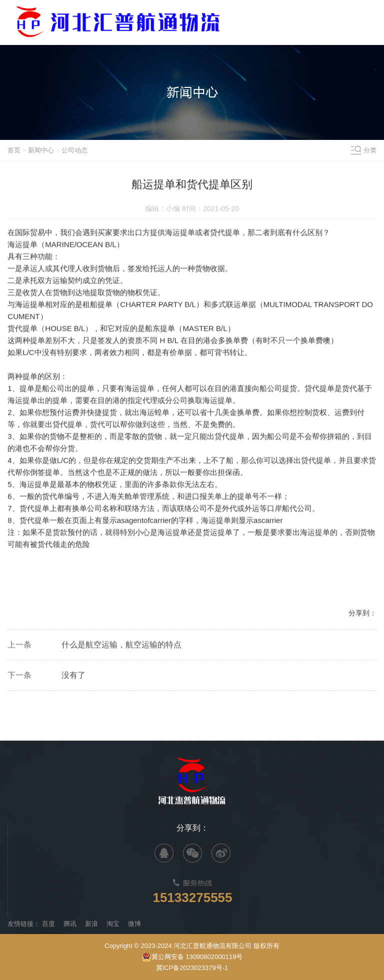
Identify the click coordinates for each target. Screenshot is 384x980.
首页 (14, 150)
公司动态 (74, 150)
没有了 (73, 676)
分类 (370, 150)
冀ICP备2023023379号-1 (192, 968)
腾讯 (70, 924)
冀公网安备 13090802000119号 (192, 957)
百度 (48, 924)
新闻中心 (41, 150)
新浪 (91, 924)
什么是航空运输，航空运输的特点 (121, 645)
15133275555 (192, 898)
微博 (134, 924)
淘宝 (113, 924)
